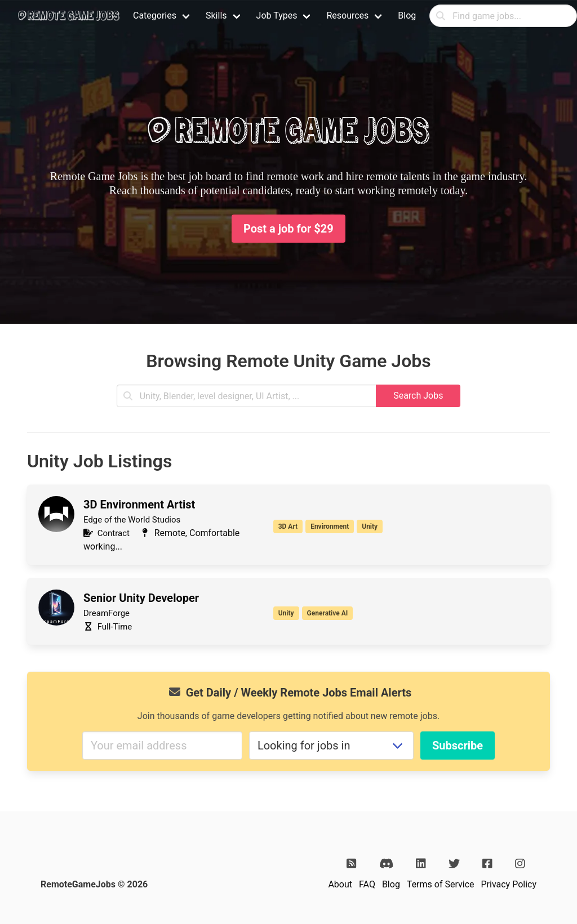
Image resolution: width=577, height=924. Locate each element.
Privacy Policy (509, 884)
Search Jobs (418, 396)
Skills (216, 15)
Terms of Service (441, 884)
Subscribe (458, 746)
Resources (347, 15)
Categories (155, 15)
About (340, 884)
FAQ (367, 884)
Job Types (277, 15)
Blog (407, 15)
